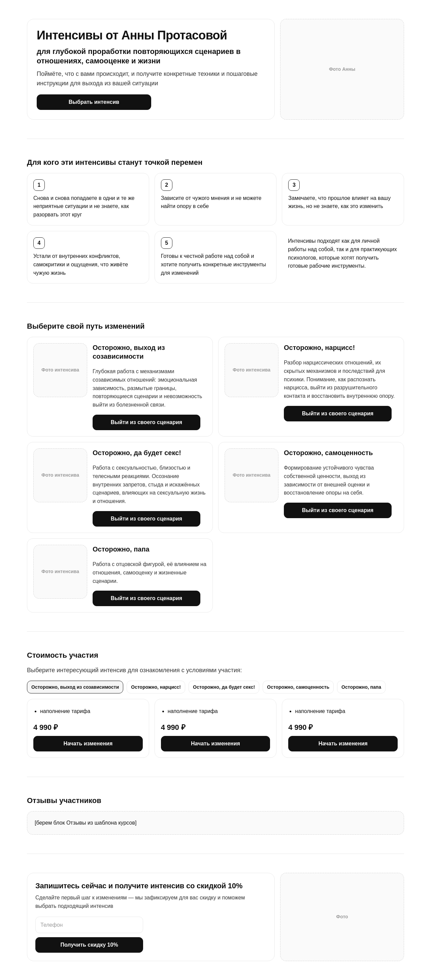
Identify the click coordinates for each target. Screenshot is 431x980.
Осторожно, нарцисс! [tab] (156, 687)
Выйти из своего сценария (146, 422)
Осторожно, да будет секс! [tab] (224, 687)
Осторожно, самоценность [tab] (298, 687)
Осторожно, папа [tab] (361, 687)
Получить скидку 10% (89, 945)
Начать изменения (88, 744)
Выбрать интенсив (94, 102)
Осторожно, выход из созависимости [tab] (75, 687)
